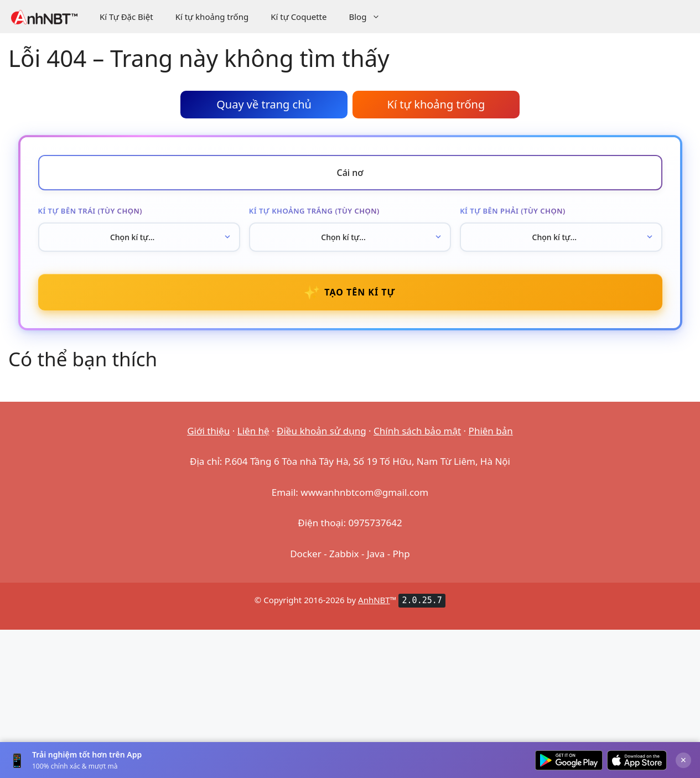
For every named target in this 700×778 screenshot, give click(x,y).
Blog (370, 17)
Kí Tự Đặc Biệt (126, 17)
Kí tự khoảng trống (212, 17)
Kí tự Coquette (299, 17)
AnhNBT (374, 600)
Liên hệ (253, 431)
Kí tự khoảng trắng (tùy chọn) (314, 211)
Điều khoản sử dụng (322, 431)
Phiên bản (491, 431)
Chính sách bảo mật (417, 431)
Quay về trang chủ (264, 104)
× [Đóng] (683, 760)
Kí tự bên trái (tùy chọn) (90, 211)
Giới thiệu (208, 431)
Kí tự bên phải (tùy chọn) (513, 211)
